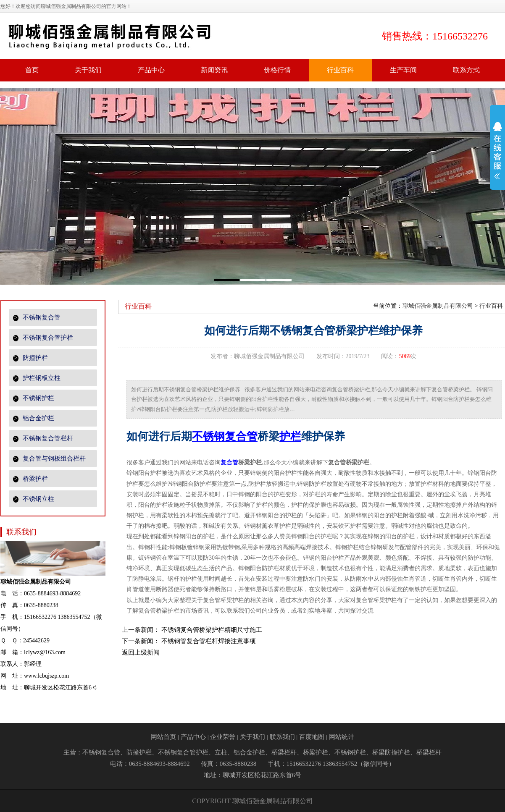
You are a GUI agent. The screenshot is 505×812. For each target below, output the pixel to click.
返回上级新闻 (141, 652)
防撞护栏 (30, 358)
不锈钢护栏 (34, 398)
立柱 (221, 752)
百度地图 (312, 737)
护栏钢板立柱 (37, 378)
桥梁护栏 (30, 479)
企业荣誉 (223, 737)
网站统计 (342, 737)
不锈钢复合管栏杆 (43, 439)
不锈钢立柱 (34, 499)
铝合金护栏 (34, 418)
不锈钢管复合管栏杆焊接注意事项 (209, 641)
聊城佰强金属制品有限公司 (438, 306)
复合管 (229, 462)
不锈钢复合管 (37, 318)
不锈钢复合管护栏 (43, 338)
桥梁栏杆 (284, 752)
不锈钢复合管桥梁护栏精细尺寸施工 (212, 630)
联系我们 (282, 737)
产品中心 (193, 737)
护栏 (290, 436)
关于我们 (252, 737)
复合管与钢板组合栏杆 (49, 459)
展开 (497, 156)
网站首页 (163, 737)
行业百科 (491, 306)
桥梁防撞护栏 (391, 752)
